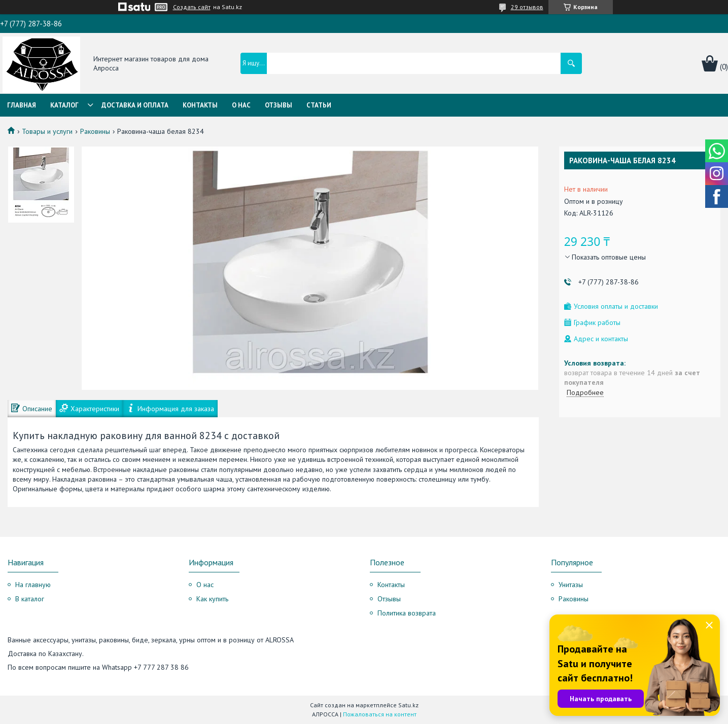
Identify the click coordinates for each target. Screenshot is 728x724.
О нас (241, 105)
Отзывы (279, 105)
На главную (33, 585)
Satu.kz (408, 705)
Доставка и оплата (135, 105)
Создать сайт (192, 7)
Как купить (212, 599)
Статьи (319, 105)
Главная (22, 105)
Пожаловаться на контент (380, 714)
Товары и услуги (47, 131)
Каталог (64, 105)
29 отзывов (527, 7)
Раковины (95, 131)
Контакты (200, 105)
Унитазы (571, 585)
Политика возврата (407, 613)
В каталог (30, 599)
